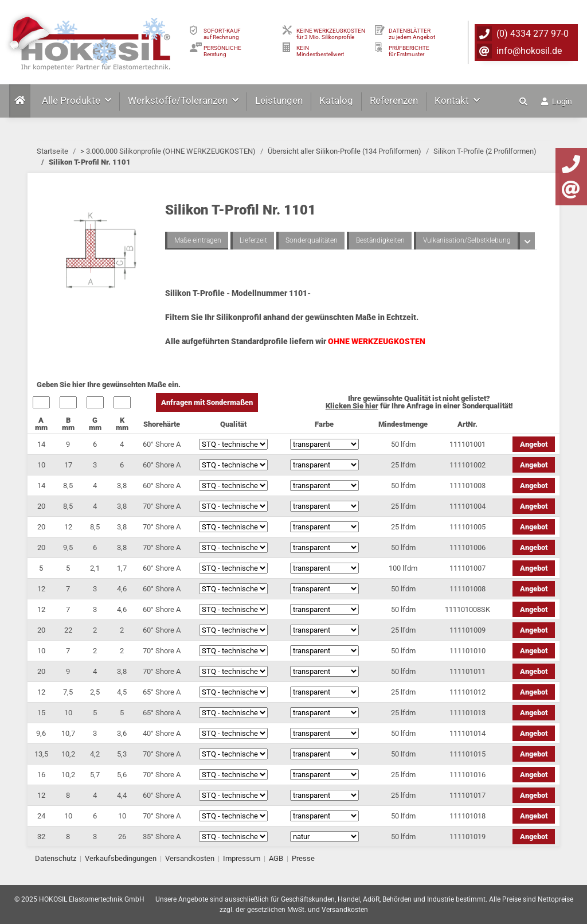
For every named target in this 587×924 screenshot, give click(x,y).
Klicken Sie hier (352, 406)
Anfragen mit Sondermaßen (207, 402)
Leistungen (279, 100)
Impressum (242, 858)
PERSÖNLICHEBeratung (222, 51)
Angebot (534, 444)
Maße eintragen (198, 240)
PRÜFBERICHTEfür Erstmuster (409, 51)
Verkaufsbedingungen (121, 858)
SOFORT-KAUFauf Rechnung (222, 34)
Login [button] (557, 102)
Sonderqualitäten (312, 240)
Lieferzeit (253, 240)
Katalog (336, 100)
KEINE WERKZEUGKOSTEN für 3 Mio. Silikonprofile (331, 34)
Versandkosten (190, 858)
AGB (276, 858)
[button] (525, 102)
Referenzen (394, 100)
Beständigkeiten (380, 240)
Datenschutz (56, 858)
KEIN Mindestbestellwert (320, 51)
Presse (303, 858)
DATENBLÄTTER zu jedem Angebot (412, 34)
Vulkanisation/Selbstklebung (467, 240)
